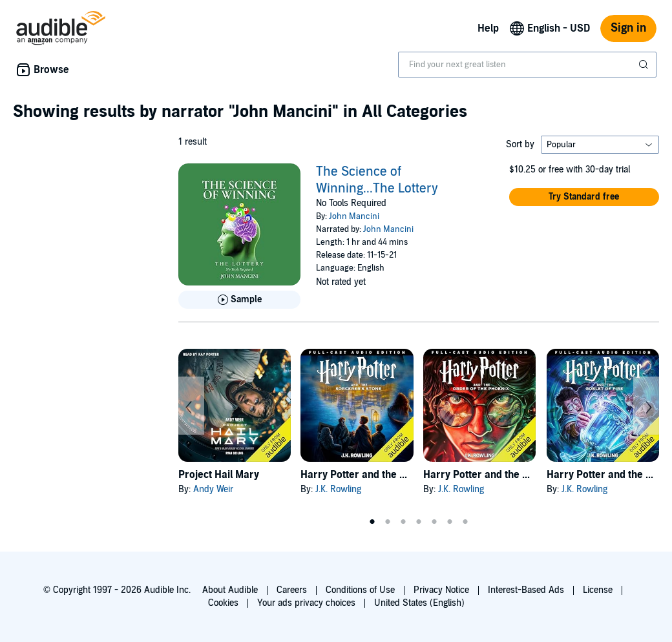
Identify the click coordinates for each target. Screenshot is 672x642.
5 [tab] (434, 522)
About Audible (230, 590)
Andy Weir (213, 489)
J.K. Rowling (338, 489)
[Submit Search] (645, 65)
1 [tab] (372, 522)
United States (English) (419, 603)
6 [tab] (450, 522)
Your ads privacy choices (306, 603)
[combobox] (527, 65)
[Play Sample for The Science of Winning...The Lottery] (239, 300)
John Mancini (354, 216)
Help (488, 28)
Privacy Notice (441, 590)
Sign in (628, 28)
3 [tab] (403, 522)
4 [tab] (419, 522)
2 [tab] (388, 522)
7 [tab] (465, 522)
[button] (584, 197)
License (598, 590)
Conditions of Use (360, 590)
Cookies (223, 603)
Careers (292, 590)
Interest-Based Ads (526, 590)
